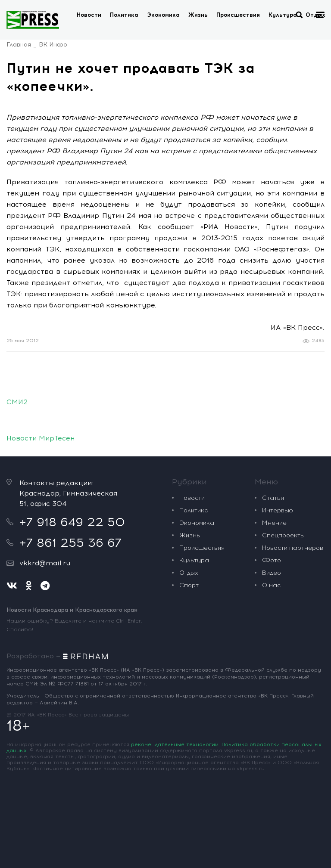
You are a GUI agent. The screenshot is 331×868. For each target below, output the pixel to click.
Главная (19, 45)
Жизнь (198, 15)
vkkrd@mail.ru (45, 563)
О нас (271, 585)
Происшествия (238, 15)
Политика (124, 15)
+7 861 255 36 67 (70, 542)
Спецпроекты (283, 535)
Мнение (274, 523)
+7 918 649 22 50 (72, 522)
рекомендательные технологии (175, 744)
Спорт (189, 585)
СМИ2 (17, 402)
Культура (283, 15)
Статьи (273, 498)
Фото (272, 560)
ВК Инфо (53, 45)
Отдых (189, 573)
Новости (89, 15)
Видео (272, 573)
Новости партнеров (293, 548)
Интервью (278, 510)
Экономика (163, 15)
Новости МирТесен (41, 438)
